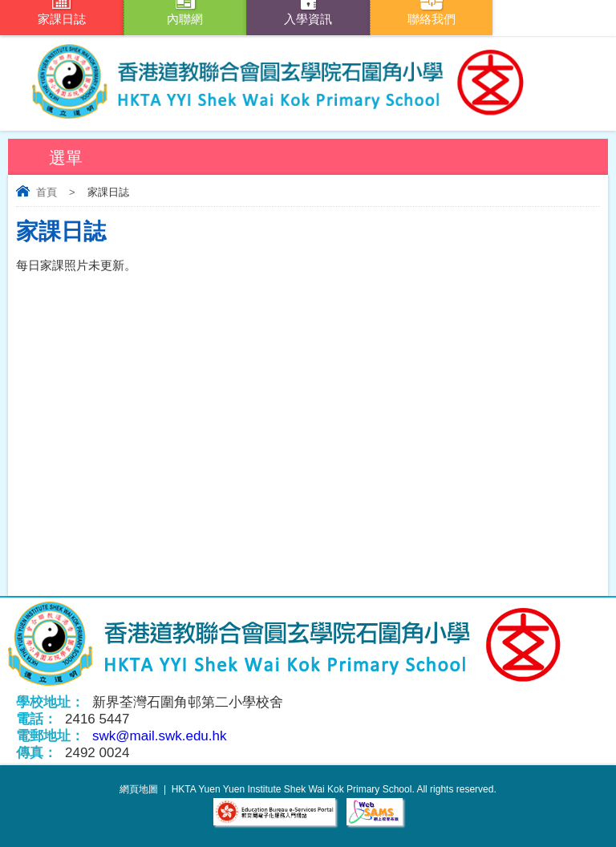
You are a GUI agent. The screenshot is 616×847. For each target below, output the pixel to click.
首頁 (47, 192)
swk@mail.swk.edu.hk (159, 736)
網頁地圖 (139, 789)
